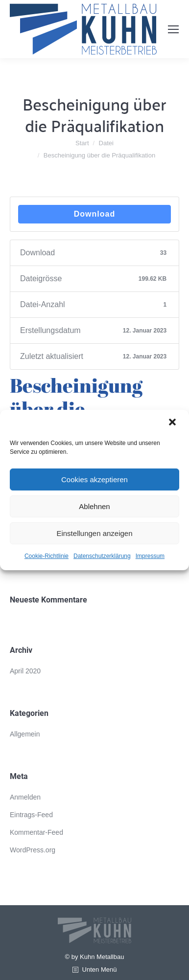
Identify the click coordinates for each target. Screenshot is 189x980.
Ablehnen (94, 506)
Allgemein (25, 734)
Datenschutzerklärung (102, 556)
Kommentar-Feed (36, 832)
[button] (173, 423)
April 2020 (25, 671)
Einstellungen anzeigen (94, 533)
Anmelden (25, 797)
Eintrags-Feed (31, 815)
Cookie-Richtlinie (47, 556)
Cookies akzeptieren (94, 479)
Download (94, 214)
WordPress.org (33, 850)
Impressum (150, 556)
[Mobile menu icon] (173, 29)
